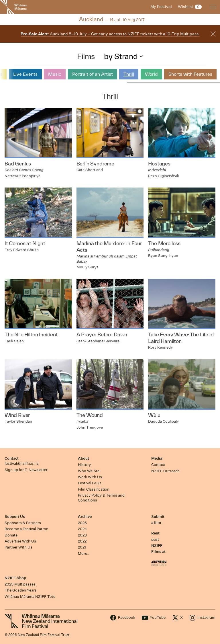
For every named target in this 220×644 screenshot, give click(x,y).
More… (84, 554)
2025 (82, 523)
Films (86, 56)
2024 (82, 529)
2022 (82, 541)
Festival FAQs (90, 483)
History (84, 465)
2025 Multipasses (20, 584)
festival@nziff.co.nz (22, 464)
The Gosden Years (21, 590)
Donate (11, 535)
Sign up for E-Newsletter (26, 470)
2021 (82, 547)
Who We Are (89, 471)
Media (157, 458)
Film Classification (94, 489)
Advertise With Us (20, 541)
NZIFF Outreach (165, 471)
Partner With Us (18, 547)
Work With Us (90, 477)
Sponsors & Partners (23, 523)
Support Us (15, 517)
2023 (82, 535)
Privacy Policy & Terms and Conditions (101, 498)
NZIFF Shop (15, 578)
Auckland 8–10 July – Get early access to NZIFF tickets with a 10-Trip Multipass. (110, 34)
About (84, 458)
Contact (12, 458)
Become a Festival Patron (26, 529)
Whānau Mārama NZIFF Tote (30, 597)
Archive (85, 517)
